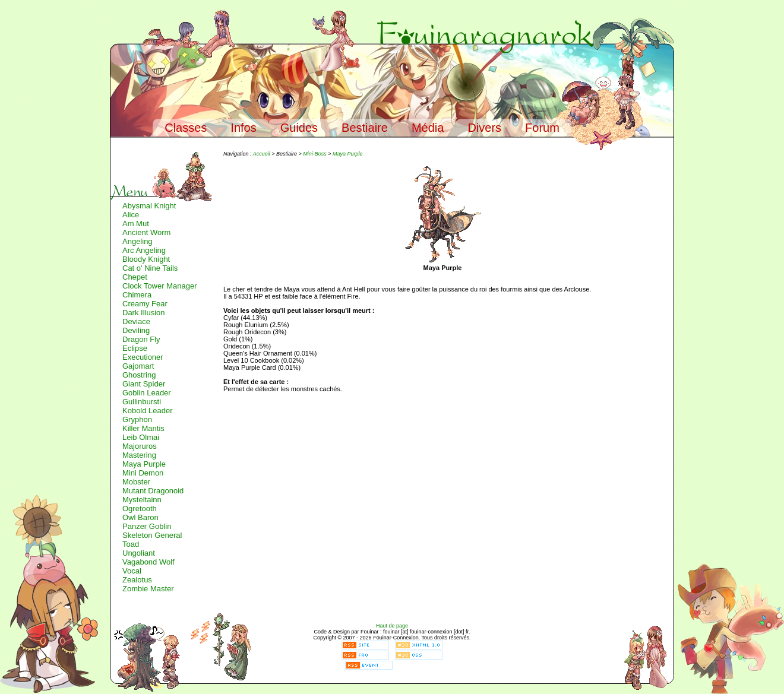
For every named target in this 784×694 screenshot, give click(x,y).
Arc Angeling (144, 250)
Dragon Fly (141, 339)
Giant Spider (144, 384)
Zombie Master (148, 589)
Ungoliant (139, 553)
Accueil (262, 154)
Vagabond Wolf (148, 562)
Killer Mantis (143, 428)
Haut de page (392, 626)
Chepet (135, 277)
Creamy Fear (145, 304)
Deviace (136, 321)
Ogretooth (140, 508)
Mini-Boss (315, 154)
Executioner (143, 357)
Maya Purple (144, 464)
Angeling (137, 241)
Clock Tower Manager (159, 286)
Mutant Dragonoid (153, 491)
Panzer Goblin (147, 526)
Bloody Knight (146, 259)
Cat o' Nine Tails (150, 268)
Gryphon (137, 419)
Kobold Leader (148, 411)
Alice (131, 215)
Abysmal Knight (149, 206)
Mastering (139, 455)
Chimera (137, 295)
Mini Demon (143, 473)
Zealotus (137, 580)
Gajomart (138, 366)
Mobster (136, 482)
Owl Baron (140, 517)
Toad (131, 544)
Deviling (136, 330)
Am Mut (136, 224)
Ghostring (139, 375)
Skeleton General (152, 535)
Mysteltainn (142, 500)
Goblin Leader (147, 393)
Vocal (132, 571)
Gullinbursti (142, 402)
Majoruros (140, 446)
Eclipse (135, 348)
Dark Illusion (144, 313)
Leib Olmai (141, 437)
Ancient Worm (146, 232)
